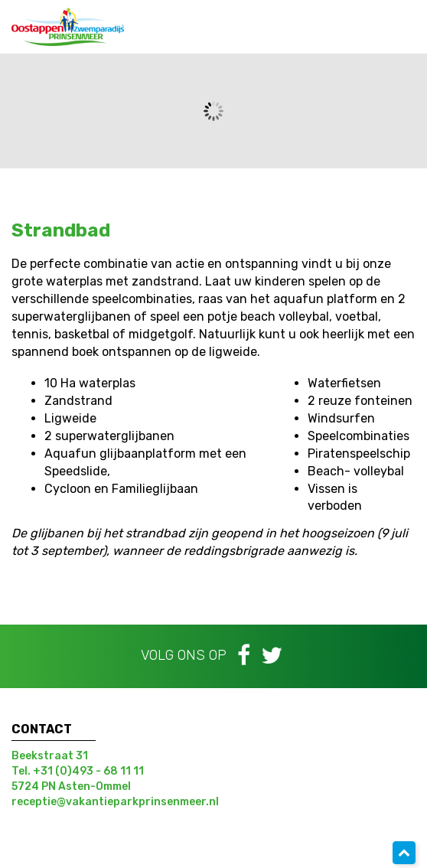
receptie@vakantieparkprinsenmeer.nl (115, 802)
